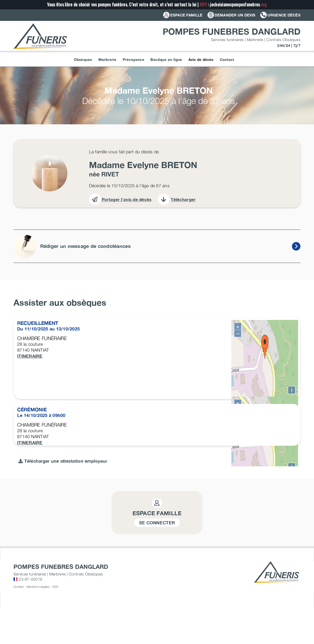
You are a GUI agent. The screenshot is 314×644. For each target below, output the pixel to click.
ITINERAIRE (30, 356)
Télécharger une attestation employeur (63, 612)
